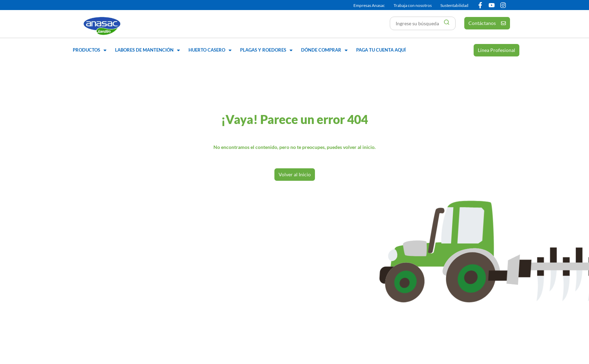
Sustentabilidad (454, 5)
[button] (90, 50)
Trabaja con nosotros (413, 5)
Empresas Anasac (369, 5)
